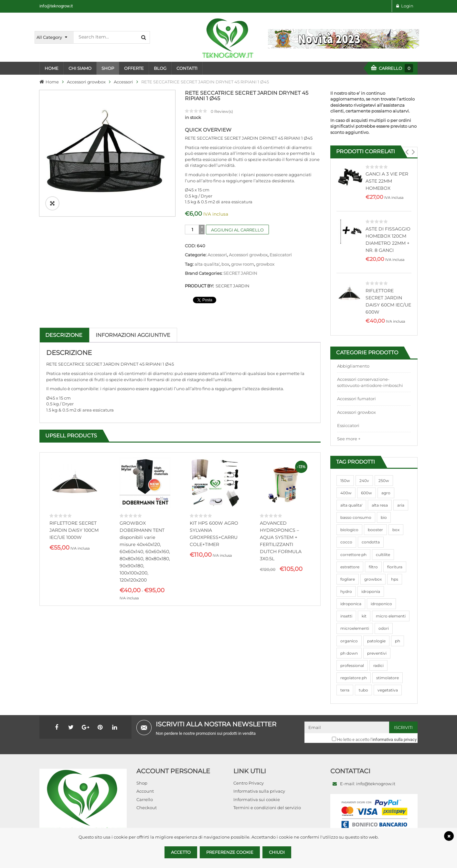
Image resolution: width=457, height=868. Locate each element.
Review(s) (222, 111)
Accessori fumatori (356, 399)
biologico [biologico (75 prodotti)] (349, 530)
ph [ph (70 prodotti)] (398, 641)
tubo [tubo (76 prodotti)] (363, 690)
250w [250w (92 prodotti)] (384, 481)
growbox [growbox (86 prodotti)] (373, 579)
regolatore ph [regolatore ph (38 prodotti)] (354, 678)
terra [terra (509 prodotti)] (345, 690)
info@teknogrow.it (56, 6)
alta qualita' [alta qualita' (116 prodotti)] (351, 505)
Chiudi (277, 852)
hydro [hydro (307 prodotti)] (346, 591)
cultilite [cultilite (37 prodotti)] (383, 555)
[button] (407, 152)
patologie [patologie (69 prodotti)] (376, 641)
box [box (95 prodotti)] (396, 530)
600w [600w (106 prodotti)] (367, 493)
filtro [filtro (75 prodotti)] (373, 567)
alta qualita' (207, 264)
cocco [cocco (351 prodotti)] (346, 542)
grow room (243, 264)
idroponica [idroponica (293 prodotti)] (351, 604)
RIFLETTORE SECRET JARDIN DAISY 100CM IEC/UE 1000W (74, 530)
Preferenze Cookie (230, 852)
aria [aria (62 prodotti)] (401, 505)
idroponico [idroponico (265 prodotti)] (381, 604)
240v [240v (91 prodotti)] (364, 481)
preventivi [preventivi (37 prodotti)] (377, 653)
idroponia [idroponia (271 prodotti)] (371, 591)
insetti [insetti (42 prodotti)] (346, 616)
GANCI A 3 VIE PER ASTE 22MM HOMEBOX (387, 181)
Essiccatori (281, 255)
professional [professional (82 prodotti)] (352, 665)
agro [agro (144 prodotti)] (386, 493)
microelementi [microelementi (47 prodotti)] (355, 628)
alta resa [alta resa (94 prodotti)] (380, 505)
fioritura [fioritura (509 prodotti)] (395, 567)
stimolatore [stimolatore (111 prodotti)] (388, 678)
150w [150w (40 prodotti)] (345, 481)
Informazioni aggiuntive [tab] (133, 335)
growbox (265, 264)
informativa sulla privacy (394, 739)
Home (52, 82)
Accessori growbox (86, 82)
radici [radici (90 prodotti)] (378, 665)
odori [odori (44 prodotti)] (384, 628)
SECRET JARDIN (240, 273)
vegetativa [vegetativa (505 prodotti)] (388, 690)
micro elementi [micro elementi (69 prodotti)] (391, 616)
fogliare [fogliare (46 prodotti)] (348, 579)
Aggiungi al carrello (237, 230)
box (225, 264)
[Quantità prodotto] (192, 230)
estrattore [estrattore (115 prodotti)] (350, 567)
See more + (349, 439)
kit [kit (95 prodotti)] (364, 616)
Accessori (123, 82)
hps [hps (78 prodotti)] (395, 579)
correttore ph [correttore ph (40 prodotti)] (353, 555)
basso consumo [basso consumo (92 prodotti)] (356, 517)
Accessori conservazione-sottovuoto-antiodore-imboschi (370, 382)
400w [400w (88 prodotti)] (346, 493)
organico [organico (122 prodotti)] (349, 641)
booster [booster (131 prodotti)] (375, 530)
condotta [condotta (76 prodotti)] (371, 542)
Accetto (181, 852)
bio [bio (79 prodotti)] (384, 517)
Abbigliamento (353, 366)
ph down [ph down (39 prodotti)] (349, 653)
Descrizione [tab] (64, 335)
